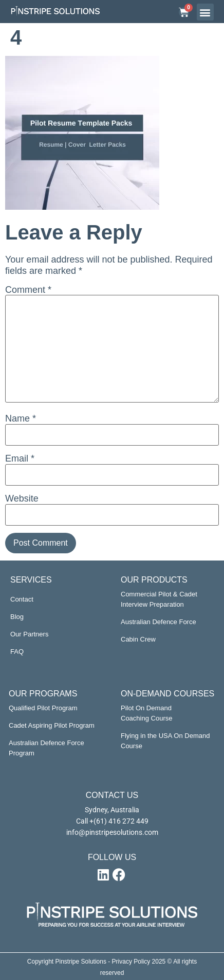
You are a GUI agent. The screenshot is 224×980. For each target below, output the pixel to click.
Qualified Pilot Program (43, 708)
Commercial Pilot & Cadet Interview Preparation (159, 599)
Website (22, 498)
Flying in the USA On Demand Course (165, 741)
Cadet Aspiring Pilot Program (52, 725)
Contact (22, 599)
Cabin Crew (138, 639)
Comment (28, 290)
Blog (17, 617)
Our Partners (29, 634)
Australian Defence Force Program (46, 748)
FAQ (17, 652)
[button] (205, 12)
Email (20, 458)
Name (21, 418)
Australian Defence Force (158, 622)
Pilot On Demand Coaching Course (146, 713)
